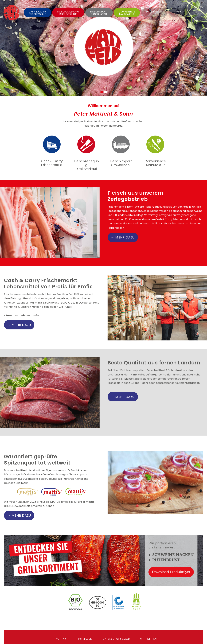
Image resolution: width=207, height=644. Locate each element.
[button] (102, 92)
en (202, 7)
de (196, 7)
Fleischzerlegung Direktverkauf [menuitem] (68, 13)
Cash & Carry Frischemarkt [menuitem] (37, 13)
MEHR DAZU (125, 243)
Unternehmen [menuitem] (154, 12)
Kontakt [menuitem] (179, 12)
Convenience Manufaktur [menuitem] (127, 13)
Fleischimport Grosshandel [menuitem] (99, 13)
